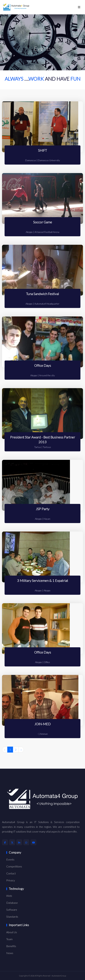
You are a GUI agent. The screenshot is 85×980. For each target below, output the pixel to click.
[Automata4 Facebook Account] (5, 842)
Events (10, 859)
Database (12, 903)
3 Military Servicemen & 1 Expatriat (43, 581)
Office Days (43, 365)
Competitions (14, 866)
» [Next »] (21, 750)
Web (9, 896)
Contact (11, 873)
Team (9, 939)
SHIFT (42, 150)
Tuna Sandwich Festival (42, 294)
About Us (12, 932)
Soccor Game (43, 222)
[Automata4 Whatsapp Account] (26, 842)
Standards (12, 917)
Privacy (11, 880)
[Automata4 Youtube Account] (33, 842)
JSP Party (43, 509)
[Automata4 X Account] (12, 842)
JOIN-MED (42, 724)
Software (12, 910)
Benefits (11, 946)
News (10, 953)
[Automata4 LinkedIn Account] (19, 842)
